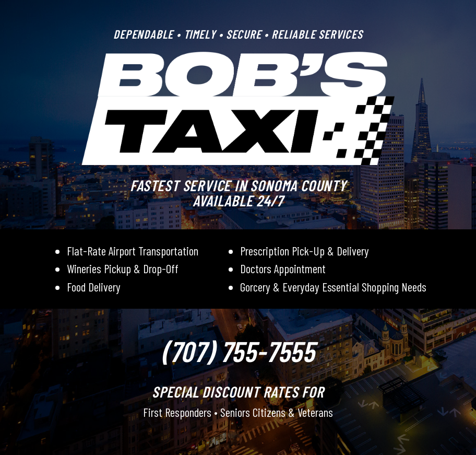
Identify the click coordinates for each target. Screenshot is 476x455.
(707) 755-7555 (238, 351)
